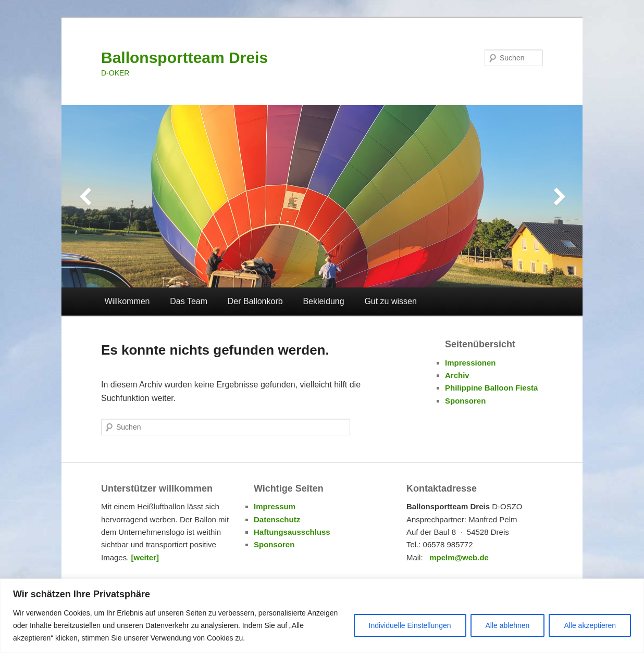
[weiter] (145, 557)
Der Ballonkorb (255, 301)
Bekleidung (323, 301)
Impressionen (470, 363)
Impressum (275, 506)
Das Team (189, 301)
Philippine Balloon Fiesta (491, 388)
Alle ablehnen (508, 625)
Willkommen (127, 301)
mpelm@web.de (459, 557)
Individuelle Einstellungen (410, 625)
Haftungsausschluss (292, 532)
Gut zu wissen (390, 301)
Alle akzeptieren (590, 625)
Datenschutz (277, 519)
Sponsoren (465, 401)
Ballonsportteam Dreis (184, 58)
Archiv (457, 375)
